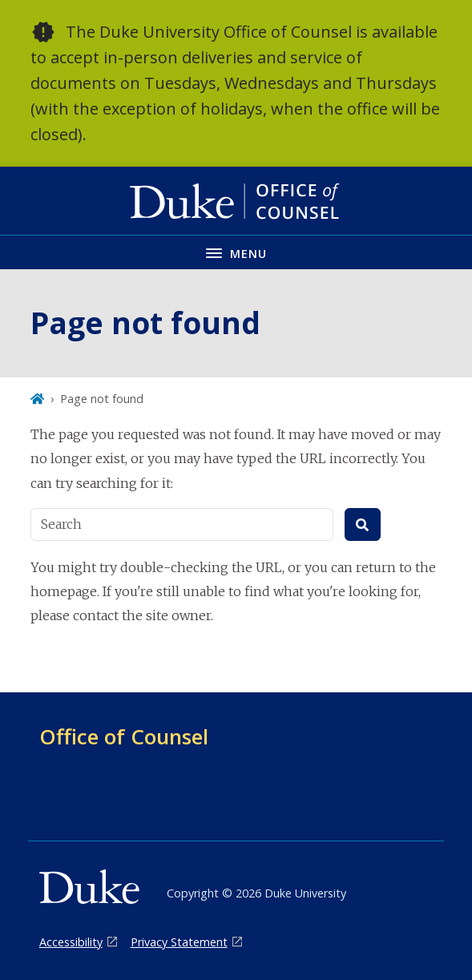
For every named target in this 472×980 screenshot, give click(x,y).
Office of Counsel (124, 736)
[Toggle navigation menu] (236, 252)
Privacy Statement (179, 942)
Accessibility (71, 942)
